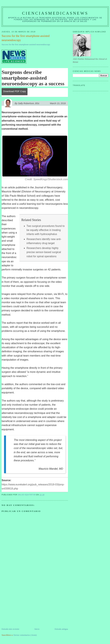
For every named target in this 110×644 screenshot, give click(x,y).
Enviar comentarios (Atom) (25, 635)
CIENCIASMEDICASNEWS (55, 13)
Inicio (37, 629)
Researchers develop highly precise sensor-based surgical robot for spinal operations (44, 252)
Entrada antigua (61, 629)
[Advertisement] (26, 605)
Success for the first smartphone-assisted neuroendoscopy (26, 44)
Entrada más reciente (10, 629)
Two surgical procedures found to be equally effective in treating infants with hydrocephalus (46, 230)
